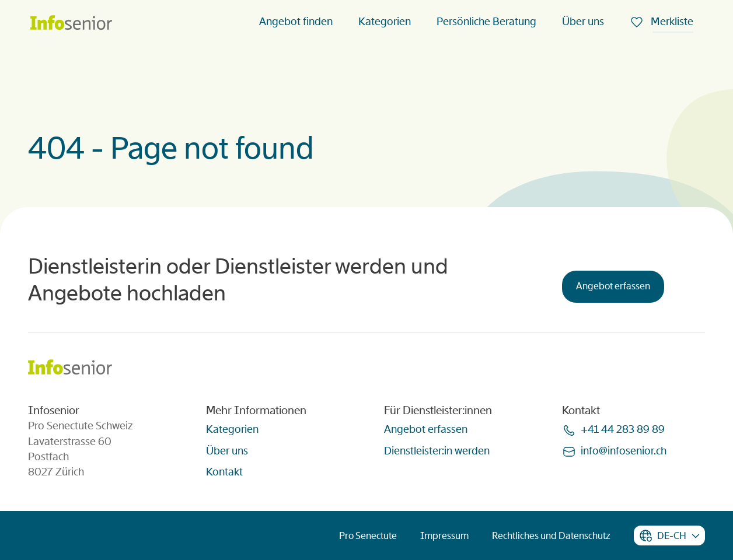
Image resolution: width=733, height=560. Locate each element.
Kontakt (224, 472)
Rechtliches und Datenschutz (551, 536)
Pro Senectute (368, 536)
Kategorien (385, 22)
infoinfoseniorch (624, 451)
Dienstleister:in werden (437, 451)
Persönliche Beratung (486, 22)
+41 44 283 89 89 (623, 429)
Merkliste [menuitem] (671, 22)
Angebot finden (296, 22)
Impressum (444, 536)
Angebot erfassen (613, 286)
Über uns (583, 22)
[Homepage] (71, 24)
